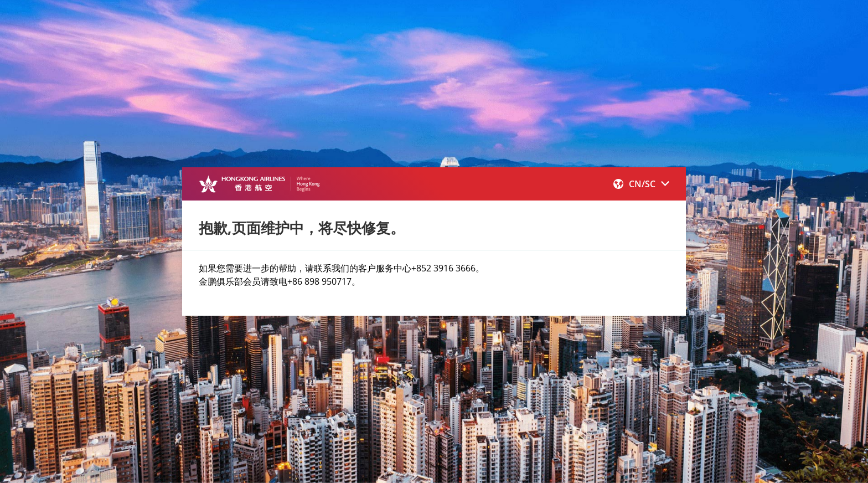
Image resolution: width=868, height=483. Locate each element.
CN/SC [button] (641, 184)
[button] (641, 184)
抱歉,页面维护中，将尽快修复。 (302, 228)
